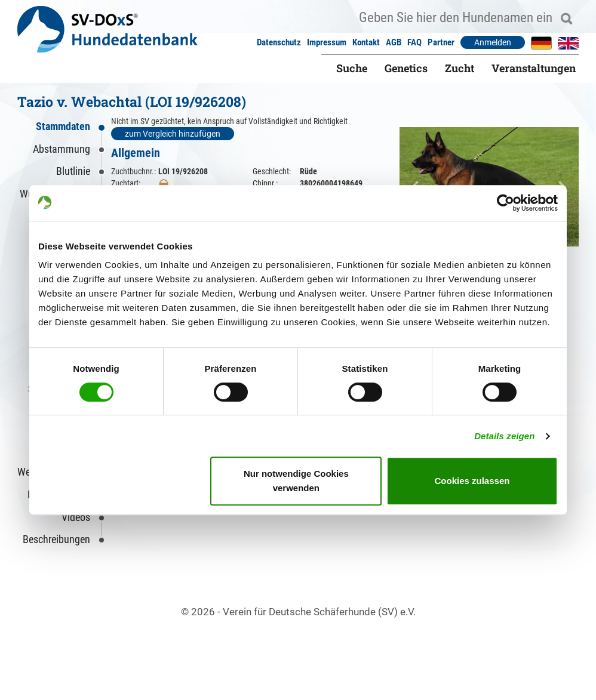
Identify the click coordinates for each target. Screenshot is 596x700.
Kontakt (366, 42)
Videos (76, 517)
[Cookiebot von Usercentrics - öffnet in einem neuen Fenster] (506, 203)
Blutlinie (73, 171)
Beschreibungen (56, 539)
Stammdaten (63, 126)
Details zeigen (504, 436)
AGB (394, 42)
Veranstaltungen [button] (534, 68)
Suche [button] (352, 68)
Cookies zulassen (472, 481)
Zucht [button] (460, 68)
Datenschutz (279, 42)
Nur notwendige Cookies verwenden (296, 481)
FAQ (414, 42)
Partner (441, 42)
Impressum (327, 42)
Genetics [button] (406, 68)
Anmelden (493, 42)
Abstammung (62, 149)
